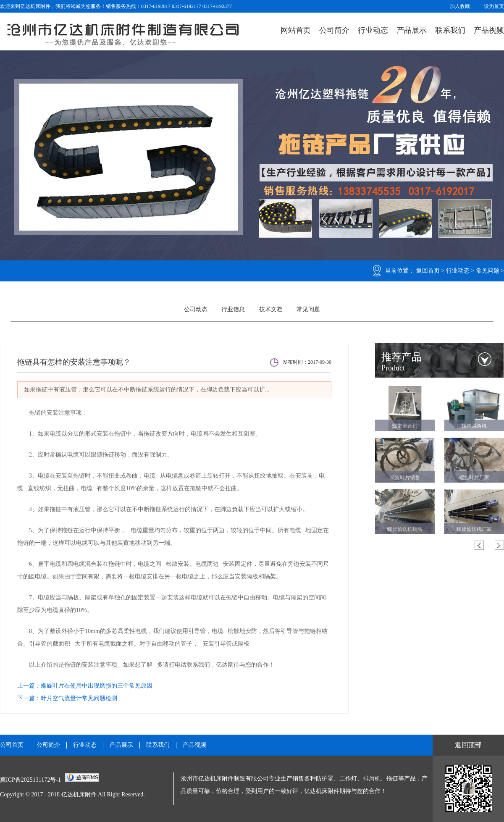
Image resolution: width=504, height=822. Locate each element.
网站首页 (296, 30)
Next (499, 545)
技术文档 (271, 309)
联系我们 (450, 30)
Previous (479, 545)
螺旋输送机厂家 (474, 529)
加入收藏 (460, 6)
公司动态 (196, 309)
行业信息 (233, 309)
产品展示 (412, 30)
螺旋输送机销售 (405, 529)
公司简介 (334, 30)
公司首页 (12, 745)
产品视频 (489, 30)
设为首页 (494, 6)
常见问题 (488, 271)
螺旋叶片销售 (405, 478)
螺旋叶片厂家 (474, 478)
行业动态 (373, 30)
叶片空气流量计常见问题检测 (79, 698)
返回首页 (428, 271)
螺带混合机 (405, 426)
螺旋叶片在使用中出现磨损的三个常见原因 (97, 686)
